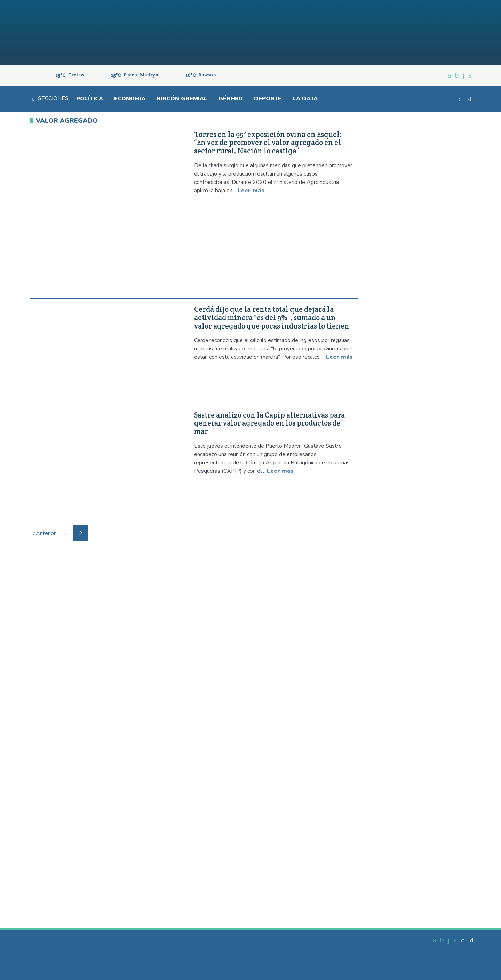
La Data (305, 99)
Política (90, 99)
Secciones (50, 98)
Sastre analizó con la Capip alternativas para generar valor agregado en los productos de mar (269, 423)
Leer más (251, 191)
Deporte (268, 99)
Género (231, 99)
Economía (130, 99)
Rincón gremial (182, 99)
